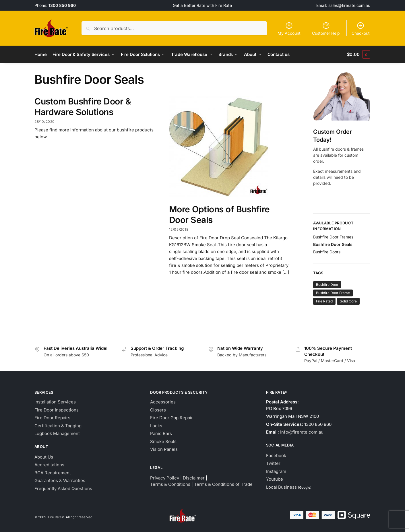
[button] (359, 55)
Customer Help (326, 29)
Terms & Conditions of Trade (223, 484)
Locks (156, 425)
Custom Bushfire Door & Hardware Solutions (83, 106)
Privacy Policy (165, 478)
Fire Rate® (56, 517)
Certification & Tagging (58, 425)
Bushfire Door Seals (333, 244)
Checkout (361, 29)
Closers (158, 410)
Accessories (163, 402)
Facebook (276, 455)
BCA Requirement (53, 472)
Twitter (273, 463)
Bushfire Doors (327, 252)
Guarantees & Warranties (60, 480)
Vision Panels (164, 449)
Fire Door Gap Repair (171, 418)
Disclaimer (194, 478)
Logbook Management (57, 433)
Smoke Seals (163, 441)
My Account (289, 29)
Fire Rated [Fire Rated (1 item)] (324, 301)
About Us (44, 457)
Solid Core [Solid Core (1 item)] (348, 301)
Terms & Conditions (170, 484)
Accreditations (49, 465)
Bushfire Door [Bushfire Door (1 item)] (327, 285)
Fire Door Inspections (57, 410)
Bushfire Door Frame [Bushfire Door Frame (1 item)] (333, 293)
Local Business (281, 487)
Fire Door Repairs (52, 418)
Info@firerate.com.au (302, 432)
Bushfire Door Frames (333, 237)
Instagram (276, 471)
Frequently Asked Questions (63, 488)
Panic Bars (161, 433)
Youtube (275, 479)
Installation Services (55, 402)
